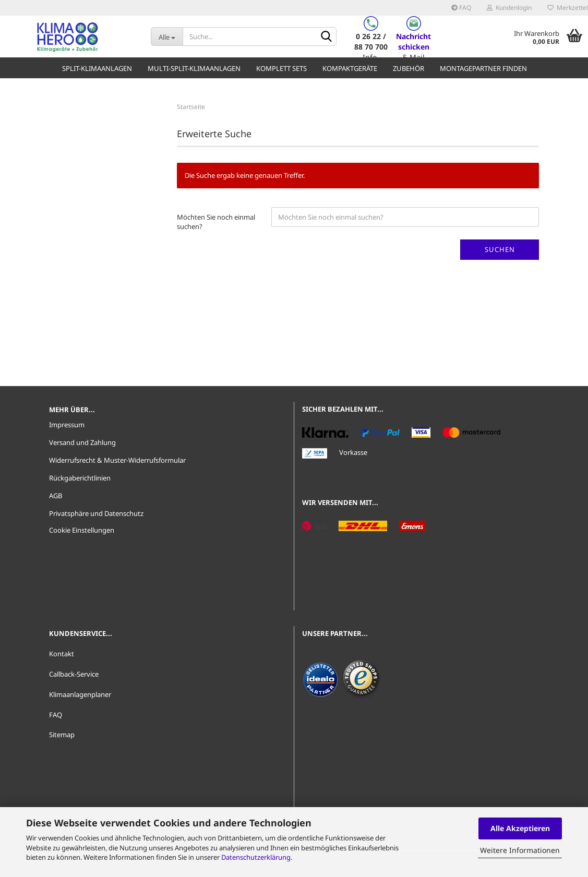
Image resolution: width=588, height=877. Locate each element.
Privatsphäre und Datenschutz (96, 513)
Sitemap (62, 735)
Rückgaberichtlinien (80, 478)
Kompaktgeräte (350, 68)
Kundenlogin (509, 8)
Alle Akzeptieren (520, 828)
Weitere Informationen (520, 850)
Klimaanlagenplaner (80, 694)
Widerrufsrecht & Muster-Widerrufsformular (117, 460)
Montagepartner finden (483, 68)
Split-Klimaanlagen (97, 68)
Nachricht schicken (413, 41)
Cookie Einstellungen (82, 530)
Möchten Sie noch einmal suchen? (216, 222)
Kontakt (62, 654)
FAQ (461, 8)
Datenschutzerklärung (256, 857)
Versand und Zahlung (82, 442)
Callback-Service (74, 674)
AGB (56, 496)
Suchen (500, 249)
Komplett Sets (281, 68)
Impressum (67, 425)
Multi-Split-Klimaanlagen (194, 68)
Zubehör (409, 68)
